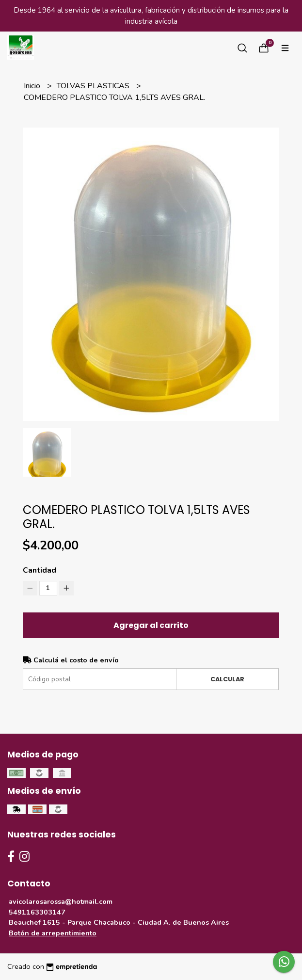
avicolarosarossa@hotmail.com (61, 901)
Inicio (33, 86)
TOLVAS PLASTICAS (94, 86)
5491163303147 (37, 912)
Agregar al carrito (151, 625)
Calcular (227, 679)
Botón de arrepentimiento (53, 933)
